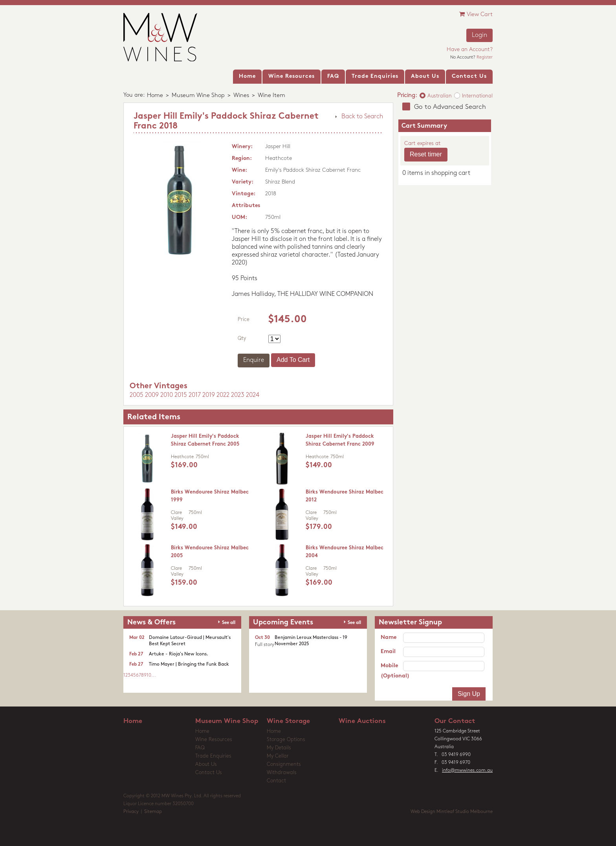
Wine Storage (288, 721)
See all (229, 623)
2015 (181, 395)
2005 (137, 395)
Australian (440, 96)
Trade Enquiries (213, 756)
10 (149, 675)
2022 (223, 395)
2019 (209, 395)
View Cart (476, 14)
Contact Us (209, 773)
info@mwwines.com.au (467, 771)
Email (388, 652)
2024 (253, 395)
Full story (265, 645)
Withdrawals (282, 773)
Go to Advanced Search (450, 107)
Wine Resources (214, 740)
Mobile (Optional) (392, 671)
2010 (167, 395)
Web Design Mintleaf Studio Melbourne (452, 812)
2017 (195, 395)
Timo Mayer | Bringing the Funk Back (189, 664)
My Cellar (278, 756)
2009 (152, 395)
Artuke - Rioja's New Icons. (179, 654)
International (477, 96)
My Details (279, 748)
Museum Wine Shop (198, 96)
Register (485, 58)
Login (479, 35)
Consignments (284, 764)
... (154, 675)
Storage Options (286, 740)
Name (389, 638)
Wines (241, 96)
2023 (238, 395)
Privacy (131, 812)
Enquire (254, 360)
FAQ (200, 748)
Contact (276, 781)
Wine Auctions (362, 721)
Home (155, 96)
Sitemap (153, 812)
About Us (206, 764)
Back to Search (362, 117)
